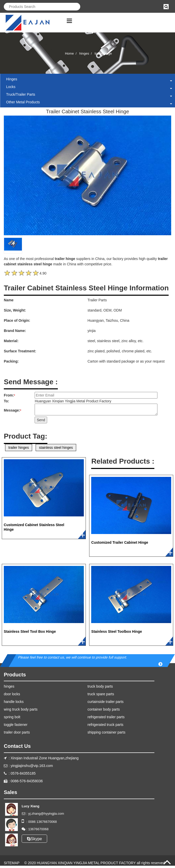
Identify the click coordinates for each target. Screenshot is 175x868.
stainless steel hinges (56, 448)
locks (11, 87)
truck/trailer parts (21, 94)
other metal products (23, 102)
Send (41, 420)
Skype (34, 839)
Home (69, 53)
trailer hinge (103, 53)
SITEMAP (12, 863)
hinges (84, 53)
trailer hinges (19, 448)
